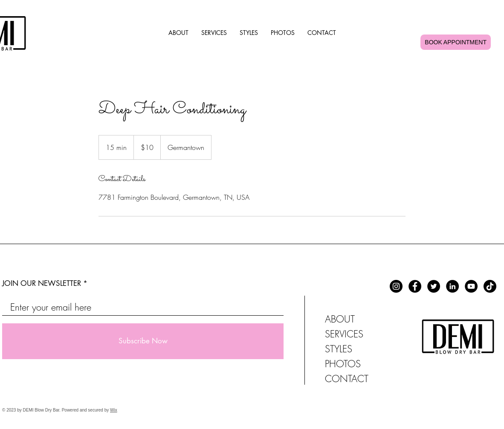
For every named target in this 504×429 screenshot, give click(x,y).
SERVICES (344, 334)
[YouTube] (471, 286)
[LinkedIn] (452, 286)
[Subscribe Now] (143, 341)
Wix (114, 410)
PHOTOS (343, 364)
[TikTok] (490, 286)
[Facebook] (415, 286)
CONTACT (347, 379)
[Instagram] (396, 286)
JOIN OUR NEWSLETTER (42, 284)
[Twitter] (434, 286)
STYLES (339, 349)
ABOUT (340, 319)
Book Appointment (456, 42)
